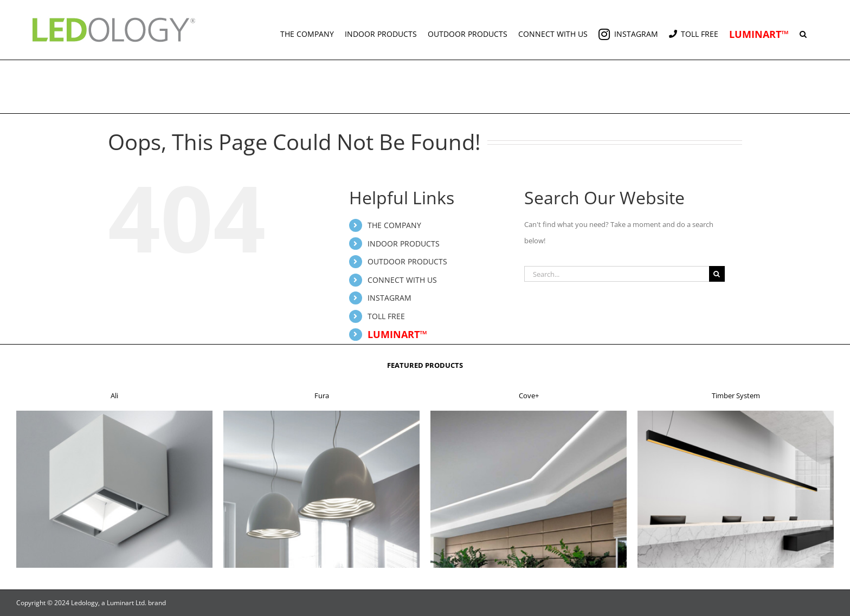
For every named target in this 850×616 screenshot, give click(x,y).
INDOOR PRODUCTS (404, 244)
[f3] (529, 414)
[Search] (717, 274)
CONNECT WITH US (402, 280)
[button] (803, 30)
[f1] (114, 414)
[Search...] (617, 274)
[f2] (321, 414)
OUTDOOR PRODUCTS (407, 261)
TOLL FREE (386, 316)
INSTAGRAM (389, 298)
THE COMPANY (394, 225)
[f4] (736, 414)
